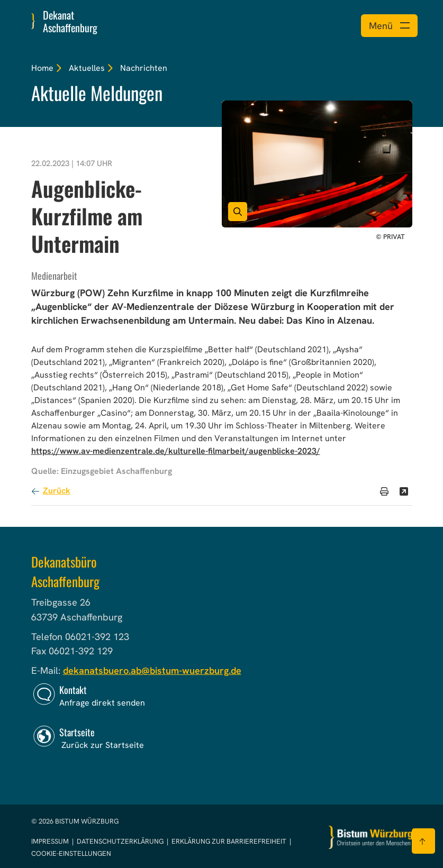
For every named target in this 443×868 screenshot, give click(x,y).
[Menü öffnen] (389, 26)
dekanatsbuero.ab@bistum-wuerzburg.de (152, 670)
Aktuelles (87, 68)
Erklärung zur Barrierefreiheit (229, 841)
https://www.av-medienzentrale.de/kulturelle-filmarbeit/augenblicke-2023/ (176, 451)
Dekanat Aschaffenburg (70, 21)
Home (42, 68)
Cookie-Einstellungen (71, 853)
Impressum (51, 841)
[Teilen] (404, 491)
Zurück (57, 491)
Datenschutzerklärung (121, 841)
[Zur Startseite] (370, 838)
